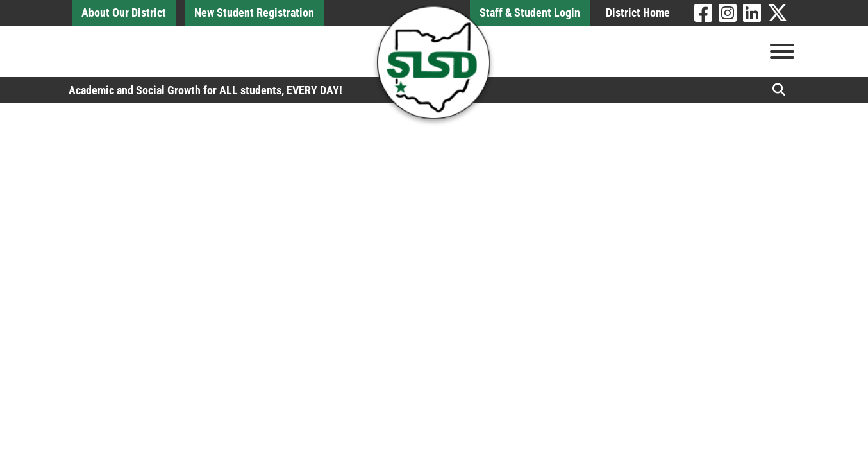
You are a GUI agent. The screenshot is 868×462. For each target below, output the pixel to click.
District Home (638, 13)
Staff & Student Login (530, 13)
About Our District (124, 13)
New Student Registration (254, 13)
